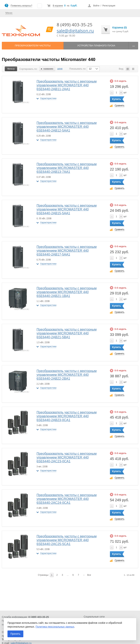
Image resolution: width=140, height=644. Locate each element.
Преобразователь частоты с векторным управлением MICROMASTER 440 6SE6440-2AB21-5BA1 (66, 333)
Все (89, 575)
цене (60, 69)
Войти (96, 6)
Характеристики (48, 98)
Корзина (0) (119, 27)
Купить (117, 99)
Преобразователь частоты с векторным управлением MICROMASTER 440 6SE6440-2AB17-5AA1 (66, 251)
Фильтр (11, 69)
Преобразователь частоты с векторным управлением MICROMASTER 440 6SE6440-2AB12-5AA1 (66, 127)
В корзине (58, 6)
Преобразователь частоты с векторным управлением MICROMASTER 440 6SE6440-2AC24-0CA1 (66, 499)
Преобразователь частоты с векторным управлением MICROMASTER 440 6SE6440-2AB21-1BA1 (66, 292)
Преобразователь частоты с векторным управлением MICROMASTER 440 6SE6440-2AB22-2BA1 (66, 375)
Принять (15, 634)
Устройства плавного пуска (96, 46)
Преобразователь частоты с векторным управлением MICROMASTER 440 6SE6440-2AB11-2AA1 (66, 85)
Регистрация (109, 6)
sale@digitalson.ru (75, 31)
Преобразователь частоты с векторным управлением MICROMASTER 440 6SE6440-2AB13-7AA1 (66, 168)
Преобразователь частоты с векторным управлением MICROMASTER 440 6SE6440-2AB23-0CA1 (66, 416)
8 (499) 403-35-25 (75, 25)
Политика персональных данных (55, 627)
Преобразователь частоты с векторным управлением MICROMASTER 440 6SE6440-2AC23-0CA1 (66, 457)
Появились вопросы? (21, 6)
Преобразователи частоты (33, 46)
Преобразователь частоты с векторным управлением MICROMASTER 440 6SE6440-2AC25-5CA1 (66, 540)
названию (47, 69)
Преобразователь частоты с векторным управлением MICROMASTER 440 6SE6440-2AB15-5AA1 (66, 209)
